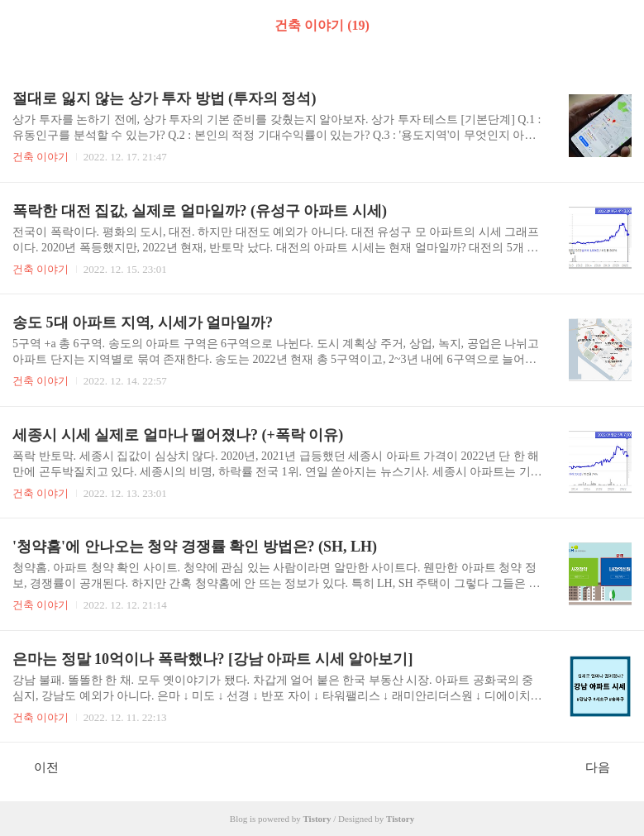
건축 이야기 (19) (322, 25)
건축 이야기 (41, 157)
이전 (38, 767)
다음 (606, 767)
